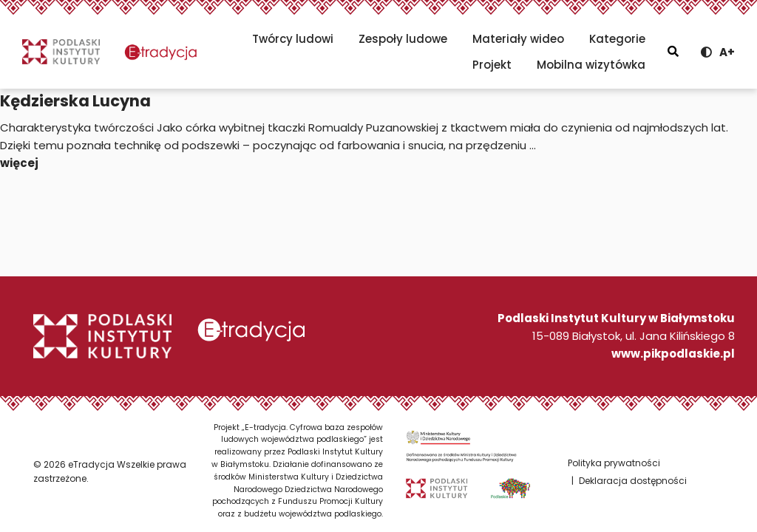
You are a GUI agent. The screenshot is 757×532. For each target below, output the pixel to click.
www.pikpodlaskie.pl (673, 354)
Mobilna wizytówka (591, 65)
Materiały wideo (518, 39)
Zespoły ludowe (403, 39)
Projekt (492, 65)
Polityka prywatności (614, 463)
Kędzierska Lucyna (75, 101)
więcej (19, 163)
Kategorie (617, 39)
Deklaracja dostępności (633, 481)
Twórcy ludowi (293, 39)
